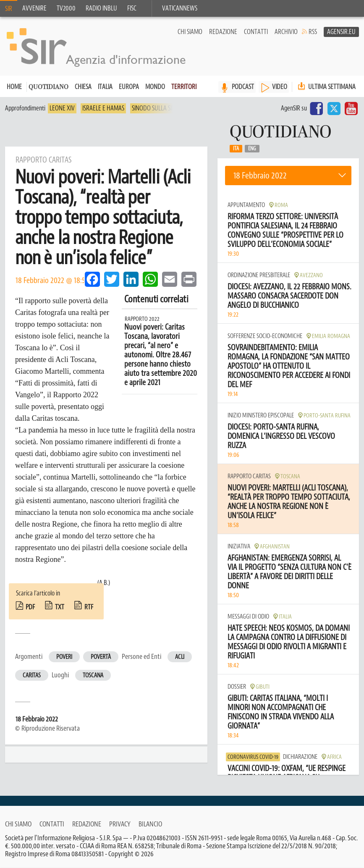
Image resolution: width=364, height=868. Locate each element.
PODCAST (243, 87)
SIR (9, 9)
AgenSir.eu (341, 32)
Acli (180, 657)
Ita (236, 149)
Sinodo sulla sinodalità (164, 108)
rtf (89, 607)
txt (60, 607)
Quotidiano (48, 88)
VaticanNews (180, 8)
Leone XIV (62, 108)
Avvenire (34, 8)
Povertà (101, 657)
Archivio (286, 32)
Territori (184, 87)
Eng (252, 149)
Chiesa (83, 87)
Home (14, 87)
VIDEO (280, 87)
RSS (313, 32)
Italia (105, 87)
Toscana (93, 675)
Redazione (223, 32)
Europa (129, 87)
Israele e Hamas (103, 108)
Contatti (256, 32)
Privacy (120, 824)
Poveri (64, 657)
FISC (132, 8)
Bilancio (150, 824)
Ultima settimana (326, 87)
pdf (30, 607)
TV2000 (66, 8)
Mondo (155, 87)
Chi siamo (190, 32)
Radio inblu (101, 8)
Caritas (32, 675)
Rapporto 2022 (142, 319)
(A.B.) (104, 583)
